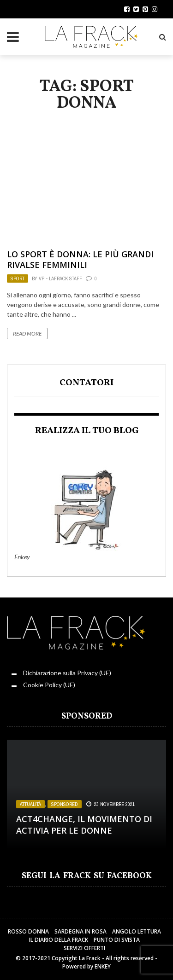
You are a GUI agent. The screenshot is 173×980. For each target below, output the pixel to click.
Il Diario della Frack (59, 940)
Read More (27, 333)
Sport (18, 278)
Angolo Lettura (137, 931)
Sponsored (65, 804)
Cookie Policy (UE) (49, 685)
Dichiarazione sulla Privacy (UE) (67, 673)
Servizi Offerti (84, 948)
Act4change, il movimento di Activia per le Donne (84, 825)
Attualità (30, 804)
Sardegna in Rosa (81, 931)
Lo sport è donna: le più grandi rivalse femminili (80, 259)
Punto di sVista (117, 940)
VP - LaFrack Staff (60, 278)
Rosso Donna (28, 931)
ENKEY (103, 966)
